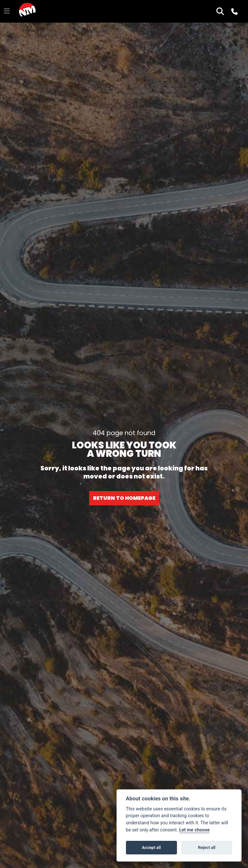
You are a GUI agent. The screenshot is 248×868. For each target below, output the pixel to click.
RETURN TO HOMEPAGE (124, 498)
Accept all (151, 847)
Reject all (207, 847)
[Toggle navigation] (7, 11)
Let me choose (195, 830)
